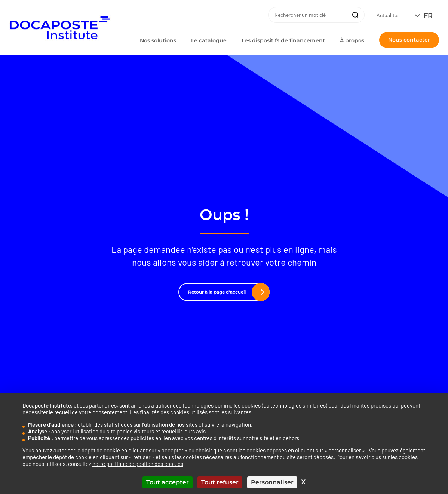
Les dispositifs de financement (283, 40)
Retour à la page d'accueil (226, 292)
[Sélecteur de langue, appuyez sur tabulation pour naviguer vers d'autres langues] (425, 16)
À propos (352, 40)
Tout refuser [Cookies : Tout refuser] (220, 482)
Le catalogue (209, 40)
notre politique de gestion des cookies (138, 464)
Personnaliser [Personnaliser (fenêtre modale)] (272, 482)
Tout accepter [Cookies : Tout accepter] (168, 482)
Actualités (388, 15)
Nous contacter (409, 40)
